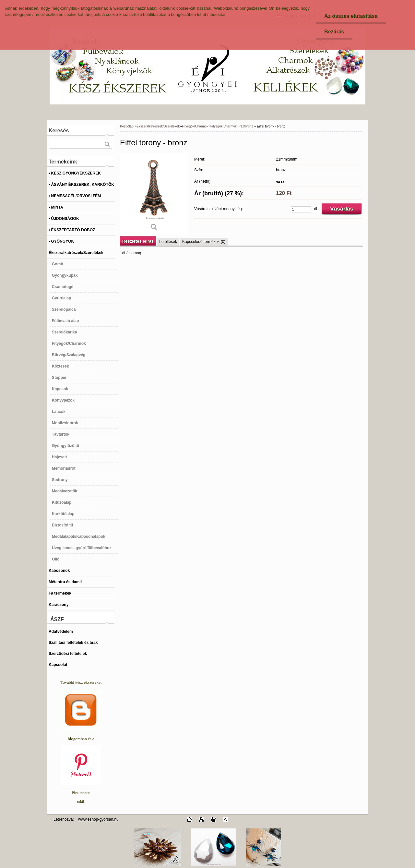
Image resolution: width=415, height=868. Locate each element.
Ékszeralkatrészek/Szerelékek (158, 126)
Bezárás (334, 32)
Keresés (59, 131)
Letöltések (168, 242)
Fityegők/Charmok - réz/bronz (232, 126)
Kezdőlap (127, 126)
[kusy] (301, 209)
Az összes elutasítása (351, 16)
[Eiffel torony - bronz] (154, 194)
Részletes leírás (138, 241)
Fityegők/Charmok (195, 126)
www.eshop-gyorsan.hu (98, 819)
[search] (107, 144)
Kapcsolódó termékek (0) (204, 242)
